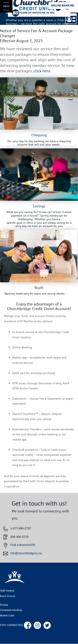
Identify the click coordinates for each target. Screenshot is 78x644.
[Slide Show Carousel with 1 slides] (39, 187)
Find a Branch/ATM (23, 545)
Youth (39, 287)
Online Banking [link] (63, 5)
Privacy (4, 605)
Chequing (39, 135)
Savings (39, 206)
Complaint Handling (11, 610)
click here (42, 71)
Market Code (7, 616)
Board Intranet (8, 596)
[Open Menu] (6, 6)
